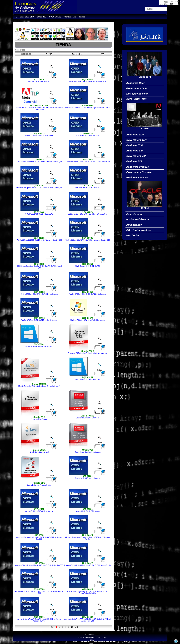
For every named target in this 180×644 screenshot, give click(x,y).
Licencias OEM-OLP (25, 17)
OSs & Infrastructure (139, 230)
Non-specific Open (137, 94)
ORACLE (145, 208)
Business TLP (135, 145)
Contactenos (70, 17)
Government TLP (136, 140)
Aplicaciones (134, 225)
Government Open (137, 88)
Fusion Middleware (138, 219)
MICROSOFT (145, 77)
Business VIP (134, 161)
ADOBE (145, 129)
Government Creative (139, 172)
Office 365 (41, 17)
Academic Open (136, 83)
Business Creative (137, 177)
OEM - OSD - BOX (137, 99)
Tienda (82, 17)
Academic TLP (135, 135)
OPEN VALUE (55, 17)
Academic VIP (135, 151)
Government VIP (136, 156)
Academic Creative (137, 167)
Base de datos (135, 214)
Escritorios (133, 235)
